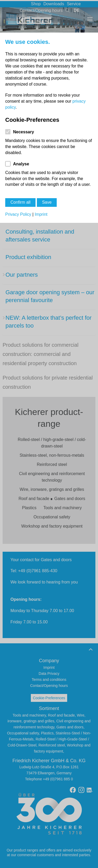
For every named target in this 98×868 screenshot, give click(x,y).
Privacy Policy (18, 214)
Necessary (24, 132)
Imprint (41, 214)
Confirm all (20, 202)
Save (47, 202)
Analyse (21, 164)
